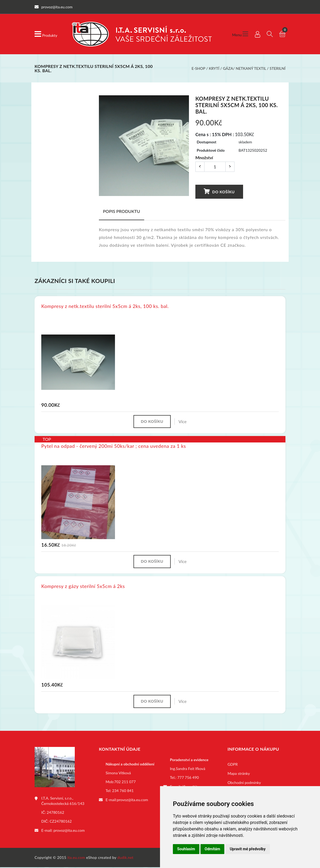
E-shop (198, 68)
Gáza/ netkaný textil (245, 68)
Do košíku (219, 191)
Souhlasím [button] (186, 849)
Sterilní (278, 68)
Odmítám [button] (213, 849)
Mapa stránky (239, 774)
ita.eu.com (77, 858)
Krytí (214, 68)
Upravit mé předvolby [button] (248, 849)
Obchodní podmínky (244, 784)
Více (183, 422)
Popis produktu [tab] (122, 211)
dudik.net (126, 858)
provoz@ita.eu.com (69, 831)
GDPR (233, 765)
